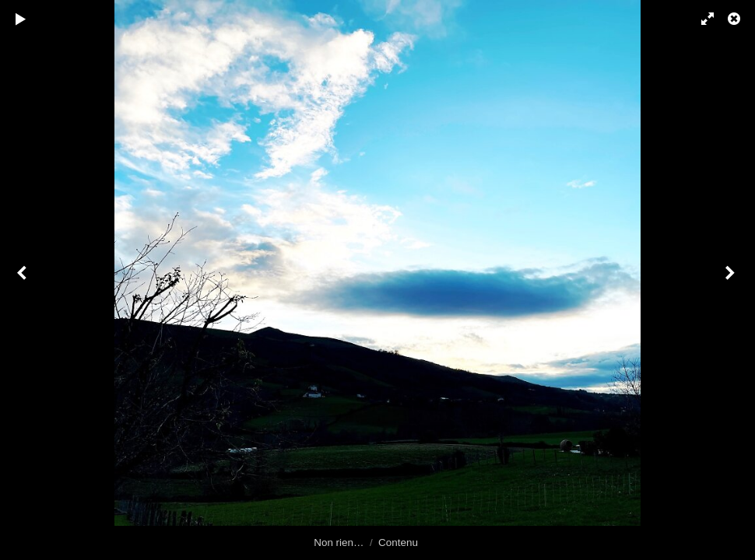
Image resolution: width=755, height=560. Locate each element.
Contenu (398, 542)
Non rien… (339, 542)
